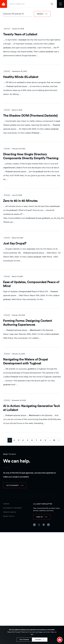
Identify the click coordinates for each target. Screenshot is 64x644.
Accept (38, 640)
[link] (15, 485)
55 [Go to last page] (54, 440)
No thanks (24, 640)
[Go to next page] (59, 440)
